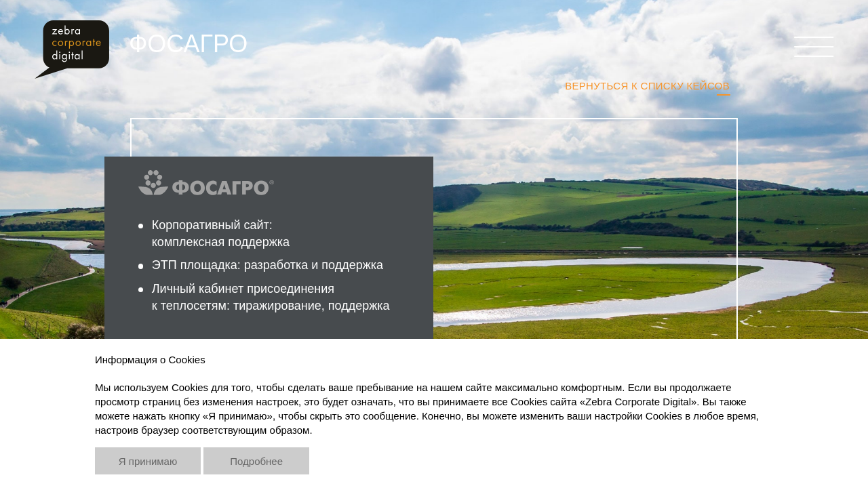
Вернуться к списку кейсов (647, 86)
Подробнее (256, 461)
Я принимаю (148, 461)
